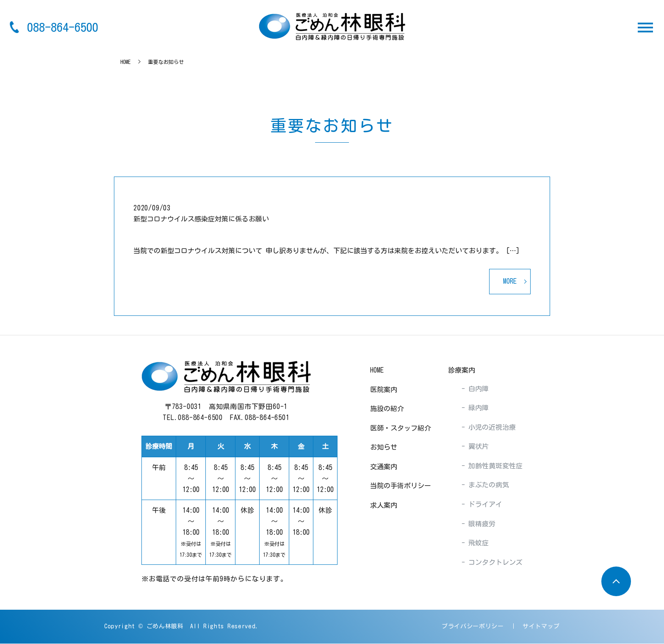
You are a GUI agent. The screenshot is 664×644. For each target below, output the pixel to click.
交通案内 (384, 467)
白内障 (477, 389)
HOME (125, 62)
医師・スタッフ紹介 (401, 428)
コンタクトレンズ (494, 563)
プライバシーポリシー (473, 627)
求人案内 (384, 506)
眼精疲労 (480, 524)
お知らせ (384, 448)
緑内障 (477, 408)
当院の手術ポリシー (401, 486)
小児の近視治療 (490, 428)
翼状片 (477, 447)
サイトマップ (541, 627)
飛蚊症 (477, 543)
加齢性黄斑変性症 (494, 466)
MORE (510, 282)
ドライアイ (484, 505)
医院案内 (384, 390)
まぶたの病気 (487, 485)
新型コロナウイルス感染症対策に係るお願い (201, 219)
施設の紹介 (387, 409)
